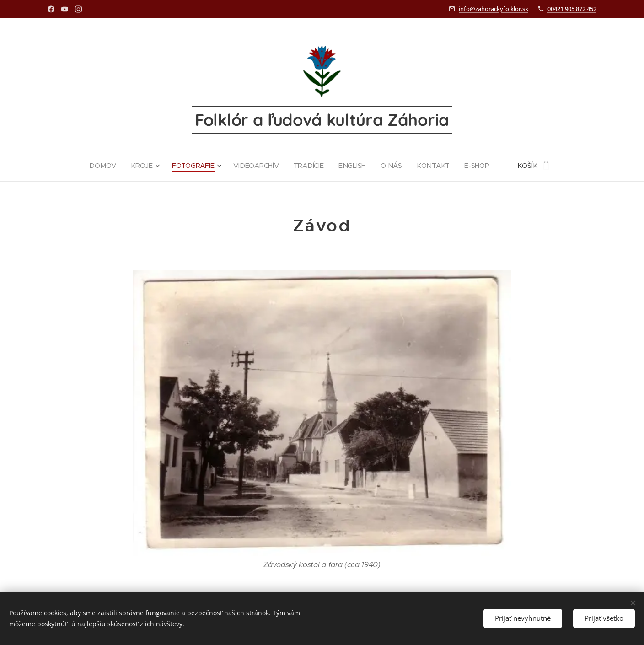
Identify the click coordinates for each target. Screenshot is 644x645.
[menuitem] (103, 166)
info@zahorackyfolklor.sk (494, 9)
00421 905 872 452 (572, 9)
